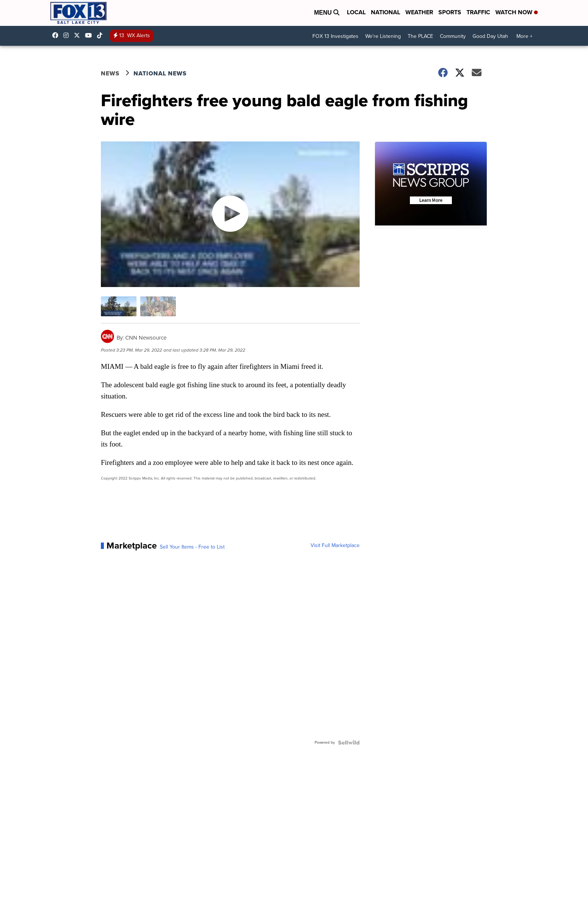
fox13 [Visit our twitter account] (79, 35)
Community (453, 36)
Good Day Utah (490, 36)
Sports (450, 12)
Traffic (478, 12)
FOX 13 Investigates (335, 36)
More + (524, 36)
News (110, 73)
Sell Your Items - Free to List (192, 547)
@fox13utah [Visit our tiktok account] (102, 35)
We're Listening (383, 36)
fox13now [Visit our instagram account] (68, 35)
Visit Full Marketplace (335, 546)
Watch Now (517, 12)
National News (160, 73)
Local (356, 12)
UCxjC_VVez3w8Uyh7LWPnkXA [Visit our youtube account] (90, 35)
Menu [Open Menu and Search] (327, 13)
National (385, 12)
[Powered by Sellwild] (349, 743)
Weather (419, 12)
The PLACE (420, 36)
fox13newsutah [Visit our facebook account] (57, 35)
